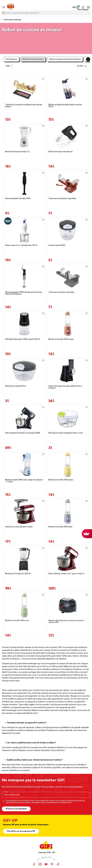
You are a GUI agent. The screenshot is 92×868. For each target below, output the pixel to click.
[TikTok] (58, 864)
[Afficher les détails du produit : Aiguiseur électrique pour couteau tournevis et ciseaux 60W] (68, 605)
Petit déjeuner (11, 59)
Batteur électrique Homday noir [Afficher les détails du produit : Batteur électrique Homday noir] (60, 152)
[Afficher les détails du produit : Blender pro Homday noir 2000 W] (24, 558)
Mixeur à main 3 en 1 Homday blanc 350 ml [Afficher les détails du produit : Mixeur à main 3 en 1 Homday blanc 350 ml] (21, 245)
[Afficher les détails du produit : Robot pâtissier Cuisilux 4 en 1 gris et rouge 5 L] (68, 558)
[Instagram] (40, 864)
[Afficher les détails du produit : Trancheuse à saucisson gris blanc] (68, 277)
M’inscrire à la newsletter (16, 809)
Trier (8, 66)
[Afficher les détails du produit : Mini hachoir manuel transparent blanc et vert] (68, 418)
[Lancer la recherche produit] (3, 13)
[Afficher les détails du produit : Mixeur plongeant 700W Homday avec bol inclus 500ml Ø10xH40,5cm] (24, 277)
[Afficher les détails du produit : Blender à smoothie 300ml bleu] (68, 512)
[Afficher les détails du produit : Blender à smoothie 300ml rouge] (68, 324)
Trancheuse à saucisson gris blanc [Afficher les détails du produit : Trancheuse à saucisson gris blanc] (61, 292)
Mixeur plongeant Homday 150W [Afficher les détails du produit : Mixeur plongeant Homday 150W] (18, 199)
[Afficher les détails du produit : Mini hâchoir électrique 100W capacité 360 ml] (24, 324)
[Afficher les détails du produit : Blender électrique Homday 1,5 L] (24, 136)
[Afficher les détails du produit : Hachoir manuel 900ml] (68, 230)
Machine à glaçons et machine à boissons (65, 59)
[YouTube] (46, 864)
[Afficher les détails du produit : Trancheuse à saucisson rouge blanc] (68, 183)
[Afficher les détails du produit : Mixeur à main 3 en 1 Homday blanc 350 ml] (24, 230)
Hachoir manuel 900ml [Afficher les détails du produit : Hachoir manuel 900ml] (57, 245)
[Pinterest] (52, 864)
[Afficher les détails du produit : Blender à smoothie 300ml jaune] (68, 465)
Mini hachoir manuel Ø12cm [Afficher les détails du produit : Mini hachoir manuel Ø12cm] (16, 386)
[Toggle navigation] (4, 7)
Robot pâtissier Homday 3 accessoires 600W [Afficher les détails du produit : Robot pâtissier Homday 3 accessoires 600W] (23, 433)
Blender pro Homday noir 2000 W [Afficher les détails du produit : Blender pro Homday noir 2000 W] (18, 574)
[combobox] (46, 13)
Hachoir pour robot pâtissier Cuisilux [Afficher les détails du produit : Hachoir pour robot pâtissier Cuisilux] (19, 527)
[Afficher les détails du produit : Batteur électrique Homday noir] (68, 136)
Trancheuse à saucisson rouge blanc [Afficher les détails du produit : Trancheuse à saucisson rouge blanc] (62, 199)
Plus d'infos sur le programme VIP (21, 831)
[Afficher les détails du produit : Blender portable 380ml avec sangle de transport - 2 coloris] (24, 465)
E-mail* (6, 792)
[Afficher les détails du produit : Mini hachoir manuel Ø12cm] (24, 371)
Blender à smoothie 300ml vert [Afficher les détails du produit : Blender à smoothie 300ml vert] (17, 621)
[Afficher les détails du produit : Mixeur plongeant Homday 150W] (24, 183)
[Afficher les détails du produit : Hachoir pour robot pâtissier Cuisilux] (24, 512)
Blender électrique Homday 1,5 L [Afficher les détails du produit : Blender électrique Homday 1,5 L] (18, 152)
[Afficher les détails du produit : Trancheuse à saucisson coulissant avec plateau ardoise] (24, 89)
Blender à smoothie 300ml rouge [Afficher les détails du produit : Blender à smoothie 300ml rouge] (61, 339)
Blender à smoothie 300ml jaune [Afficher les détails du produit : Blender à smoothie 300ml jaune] (61, 480)
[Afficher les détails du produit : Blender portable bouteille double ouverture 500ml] (68, 89)
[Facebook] (34, 864)
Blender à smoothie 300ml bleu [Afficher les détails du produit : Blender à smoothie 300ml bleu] (60, 527)
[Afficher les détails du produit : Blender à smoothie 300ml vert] (24, 605)
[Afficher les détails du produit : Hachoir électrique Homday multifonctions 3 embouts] (68, 371)
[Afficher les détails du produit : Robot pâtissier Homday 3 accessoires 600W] (24, 418)
